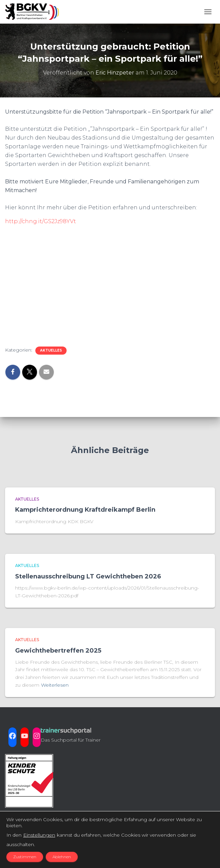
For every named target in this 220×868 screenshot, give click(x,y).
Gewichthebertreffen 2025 (58, 651)
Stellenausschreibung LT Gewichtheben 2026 (88, 576)
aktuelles (51, 350)
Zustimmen (25, 857)
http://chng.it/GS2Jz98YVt (41, 221)
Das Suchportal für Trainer (71, 740)
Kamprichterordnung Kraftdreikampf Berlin (85, 510)
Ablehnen (62, 857)
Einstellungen (39, 835)
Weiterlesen (55, 685)
